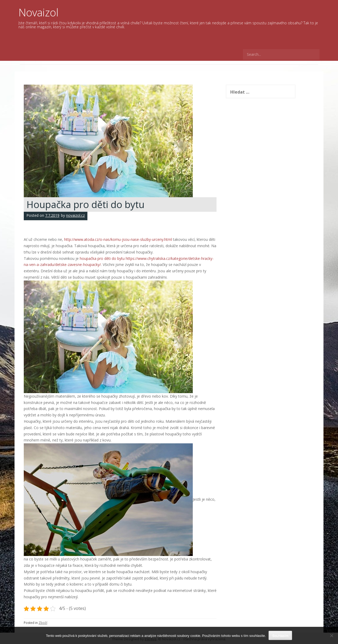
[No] (331, 636)
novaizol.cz (75, 215)
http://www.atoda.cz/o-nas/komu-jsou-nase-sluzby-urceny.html (118, 239)
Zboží (43, 623)
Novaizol (39, 12)
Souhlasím (280, 636)
